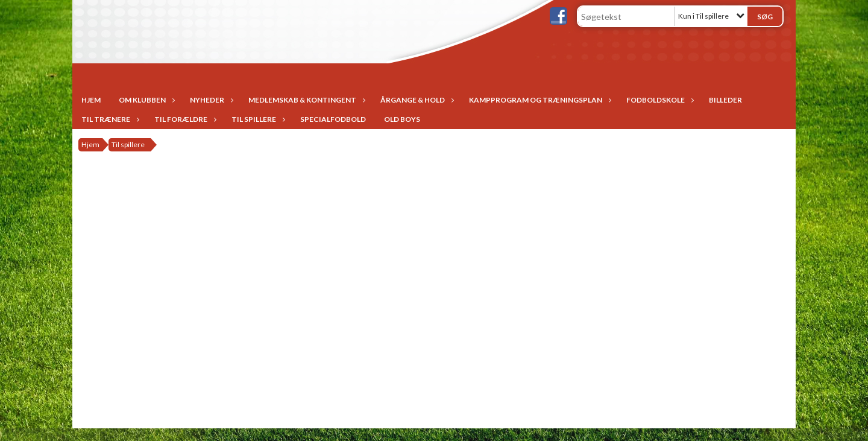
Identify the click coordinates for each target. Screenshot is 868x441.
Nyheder (210, 100)
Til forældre (184, 119)
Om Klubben (145, 100)
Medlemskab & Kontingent (305, 100)
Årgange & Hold (416, 100)
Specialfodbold (333, 119)
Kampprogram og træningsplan (539, 100)
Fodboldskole (659, 100)
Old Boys (402, 119)
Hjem (91, 100)
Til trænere (109, 119)
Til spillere (257, 119)
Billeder (725, 100)
